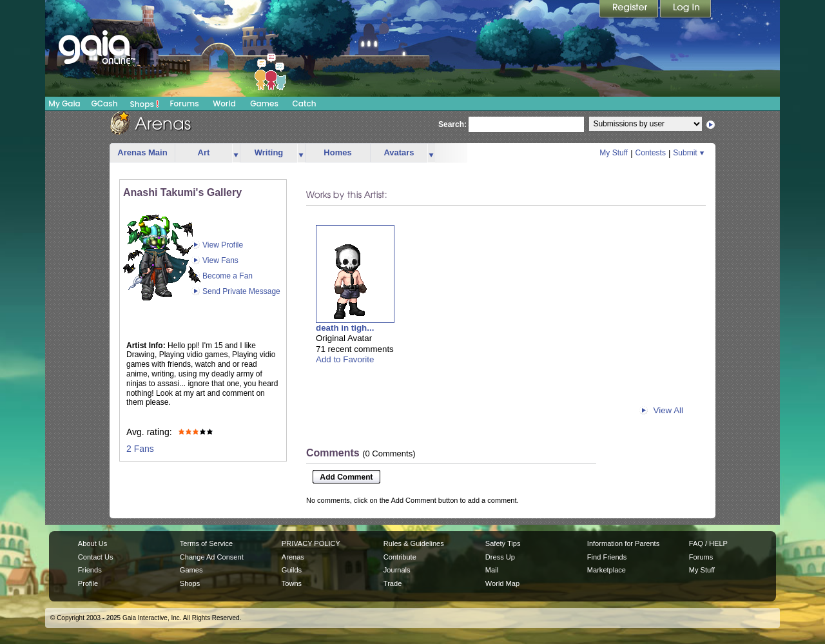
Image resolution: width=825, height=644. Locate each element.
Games (264, 103)
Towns (292, 583)
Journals (397, 570)
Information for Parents (623, 543)
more (236, 153)
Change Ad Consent (212, 557)
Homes (337, 152)
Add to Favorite (345, 359)
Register (630, 10)
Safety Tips (503, 543)
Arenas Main (142, 152)
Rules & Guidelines (414, 543)
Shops (145, 104)
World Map (502, 583)
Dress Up (500, 557)
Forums (184, 103)
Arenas (293, 557)
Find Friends (607, 557)
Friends (90, 570)
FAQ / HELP (708, 543)
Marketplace (607, 570)
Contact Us (96, 557)
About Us (92, 543)
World (224, 103)
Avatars (399, 152)
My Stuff (614, 153)
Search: (452, 124)
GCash (105, 103)
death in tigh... (345, 328)
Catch (305, 103)
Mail (492, 570)
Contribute (400, 557)
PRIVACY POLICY (311, 543)
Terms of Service (206, 543)
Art (204, 152)
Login (686, 10)
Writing (269, 152)
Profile (88, 583)
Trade (393, 583)
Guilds (292, 570)
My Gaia (64, 103)
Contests (651, 153)
